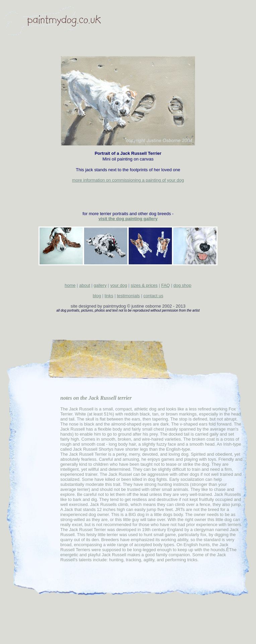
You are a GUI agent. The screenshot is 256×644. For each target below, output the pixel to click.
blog (97, 296)
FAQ (166, 285)
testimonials (129, 296)
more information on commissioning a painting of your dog (128, 180)
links (109, 296)
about (85, 285)
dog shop (183, 285)
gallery (100, 285)
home (70, 285)
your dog (119, 285)
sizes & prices (144, 285)
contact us (153, 296)
